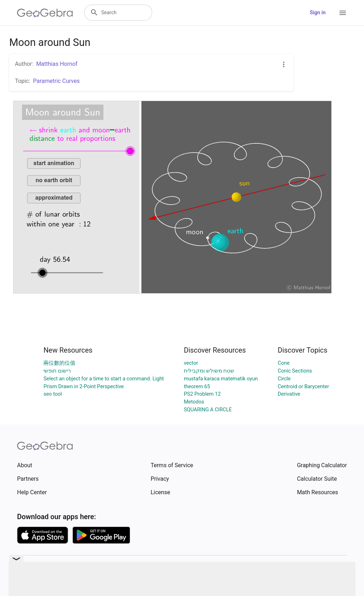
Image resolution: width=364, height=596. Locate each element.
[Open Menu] (343, 13)
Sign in (318, 13)
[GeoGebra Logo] (45, 13)
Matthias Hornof (57, 64)
